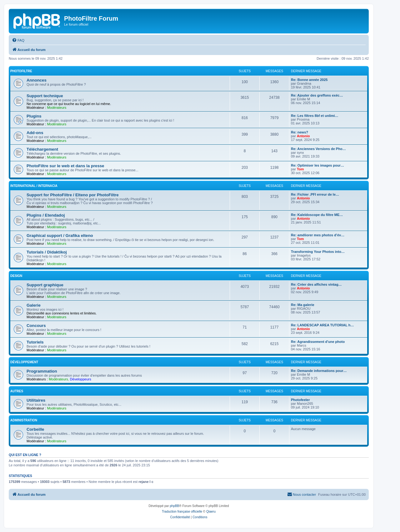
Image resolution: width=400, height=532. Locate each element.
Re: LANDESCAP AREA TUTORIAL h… (322, 325)
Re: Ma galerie (303, 305)
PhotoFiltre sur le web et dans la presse (65, 166)
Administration (24, 420)
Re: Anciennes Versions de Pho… (318, 149)
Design (16, 276)
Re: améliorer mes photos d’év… (318, 235)
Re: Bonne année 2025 (309, 80)
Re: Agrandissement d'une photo (318, 342)
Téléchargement (42, 149)
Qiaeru (211, 512)
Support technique (45, 96)
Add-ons (35, 133)
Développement (24, 362)
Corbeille (35, 429)
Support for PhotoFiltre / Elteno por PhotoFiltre (73, 195)
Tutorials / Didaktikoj (47, 252)
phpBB (174, 506)
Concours (36, 326)
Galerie (34, 305)
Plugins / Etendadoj (46, 215)
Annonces (37, 80)
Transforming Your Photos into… (318, 252)
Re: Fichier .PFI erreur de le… (315, 194)
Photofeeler (300, 400)
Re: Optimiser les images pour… (317, 165)
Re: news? (300, 132)
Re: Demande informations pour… (319, 371)
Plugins (34, 116)
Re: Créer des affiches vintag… (316, 284)
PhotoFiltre (21, 71)
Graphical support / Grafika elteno (60, 236)
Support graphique (45, 285)
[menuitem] (18, 40)
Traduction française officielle (182, 512)
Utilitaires (36, 400)
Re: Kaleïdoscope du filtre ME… (317, 215)
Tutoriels (35, 342)
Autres (17, 391)
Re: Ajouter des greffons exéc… (317, 95)
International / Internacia (34, 186)
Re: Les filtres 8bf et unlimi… (315, 116)
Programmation (42, 371)
